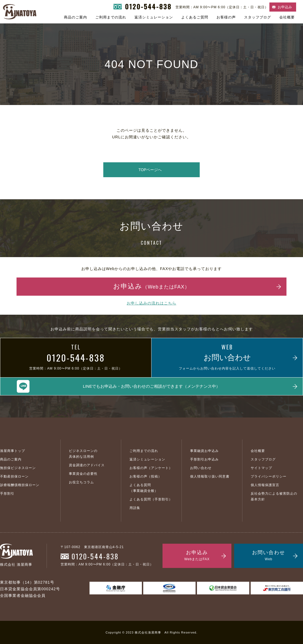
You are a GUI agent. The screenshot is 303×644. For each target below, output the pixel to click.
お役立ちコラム (81, 482)
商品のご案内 (75, 17)
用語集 (135, 508)
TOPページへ (150, 170)
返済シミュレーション (154, 17)
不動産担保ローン (14, 476)
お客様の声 (226, 17)
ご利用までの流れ (111, 17)
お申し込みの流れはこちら (151, 303)
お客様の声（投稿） (146, 476)
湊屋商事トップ (13, 451)
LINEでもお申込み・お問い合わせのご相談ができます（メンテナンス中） (151, 386)
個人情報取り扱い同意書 (210, 476)
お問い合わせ (201, 468)
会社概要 (287, 17)
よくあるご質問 (195, 17)
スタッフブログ (258, 17)
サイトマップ (261, 468)
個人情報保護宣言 (265, 485)
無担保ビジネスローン (18, 468)
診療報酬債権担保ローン (20, 485)
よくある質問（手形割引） (151, 499)
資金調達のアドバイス (87, 465)
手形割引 (7, 494)
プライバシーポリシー (269, 476)
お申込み (285, 7)
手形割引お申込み (204, 459)
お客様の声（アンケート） (151, 468)
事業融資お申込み (204, 451)
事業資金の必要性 (83, 474)
